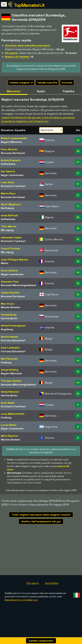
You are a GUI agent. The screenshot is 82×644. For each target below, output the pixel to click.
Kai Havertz (8, 171)
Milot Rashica (9, 436)
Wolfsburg (7, 208)
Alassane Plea (10, 282)
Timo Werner (9, 226)
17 (78, 162)
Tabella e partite (47, 83)
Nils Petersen (9, 359)
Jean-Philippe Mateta (15, 260)
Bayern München (11, 142)
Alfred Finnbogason (13, 326)
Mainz (5, 263)
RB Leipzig (7, 230)
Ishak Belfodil (9, 215)
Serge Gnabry (10, 370)
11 (78, 305)
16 (78, 217)
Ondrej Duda (9, 315)
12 (78, 283)
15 (78, 239)
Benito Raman (10, 337)
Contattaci (52, 588)
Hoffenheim (8, 164)
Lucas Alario (9, 425)
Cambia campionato (41, 641)
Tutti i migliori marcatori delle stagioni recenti (41, 515)
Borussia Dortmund (13, 153)
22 (78, 140)
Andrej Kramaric (11, 160)
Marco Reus (8, 193)
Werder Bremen (10, 307)
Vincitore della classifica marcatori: (28, 45)
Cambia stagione (21, 83)
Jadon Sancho (10, 293)
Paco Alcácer (9, 149)
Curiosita (67, 83)
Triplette (68, 91)
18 (78, 151)
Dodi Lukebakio (10, 348)
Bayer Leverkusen (12, 175)
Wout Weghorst (11, 204)
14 (78, 261)
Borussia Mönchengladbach (19, 285)
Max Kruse (7, 304)
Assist (41, 91)
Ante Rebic (8, 403)
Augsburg (7, 329)
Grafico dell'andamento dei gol (41, 521)
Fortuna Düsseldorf (13, 340)
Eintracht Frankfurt (13, 186)
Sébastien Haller (11, 237)
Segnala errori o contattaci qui (21, 605)
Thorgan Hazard (11, 381)
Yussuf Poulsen (11, 248)
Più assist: (12, 53)
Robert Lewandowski (14, 138)
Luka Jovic (8, 182)
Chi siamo (33, 588)
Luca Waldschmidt (13, 414)
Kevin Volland (9, 270)
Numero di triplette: (17, 57)
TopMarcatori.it (29, 5)
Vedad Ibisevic (10, 392)
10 (78, 327)
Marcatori (14, 91)
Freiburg (6, 362)
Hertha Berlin (9, 318)
